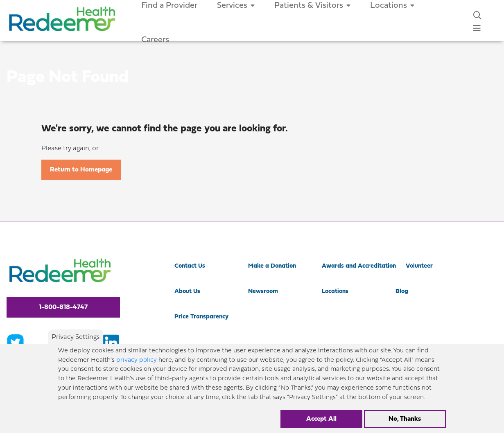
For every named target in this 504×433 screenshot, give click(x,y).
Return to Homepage (81, 170)
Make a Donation (272, 266)
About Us (187, 292)
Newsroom (263, 292)
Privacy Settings (76, 337)
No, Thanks (405, 419)
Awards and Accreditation (359, 266)
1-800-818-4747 (63, 307)
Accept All (321, 419)
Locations (335, 292)
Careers (155, 40)
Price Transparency (201, 317)
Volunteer (419, 266)
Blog (402, 292)
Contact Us (190, 266)
